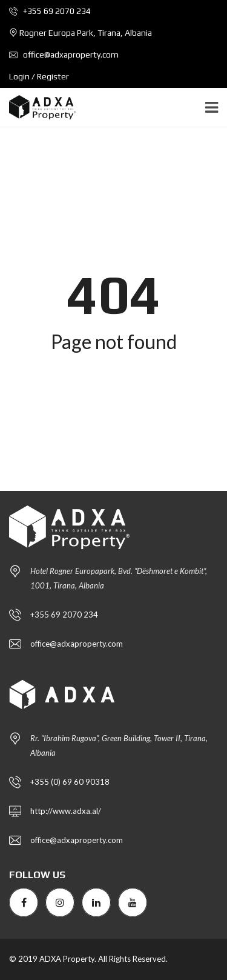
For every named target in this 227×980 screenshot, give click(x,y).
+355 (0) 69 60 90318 (70, 782)
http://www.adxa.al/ (66, 811)
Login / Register (39, 76)
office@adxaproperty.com (64, 55)
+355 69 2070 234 (50, 11)
